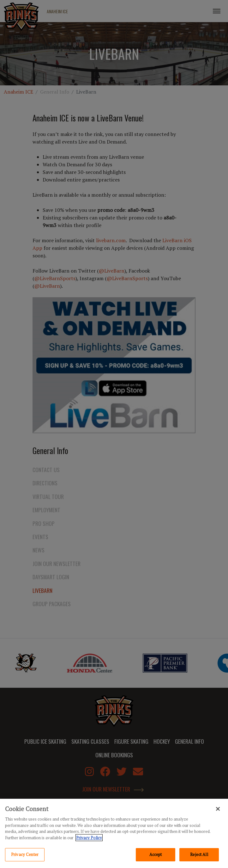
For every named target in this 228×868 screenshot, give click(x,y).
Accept (156, 855)
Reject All (199, 855)
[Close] (218, 809)
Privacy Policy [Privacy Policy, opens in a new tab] (89, 838)
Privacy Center (25, 855)
